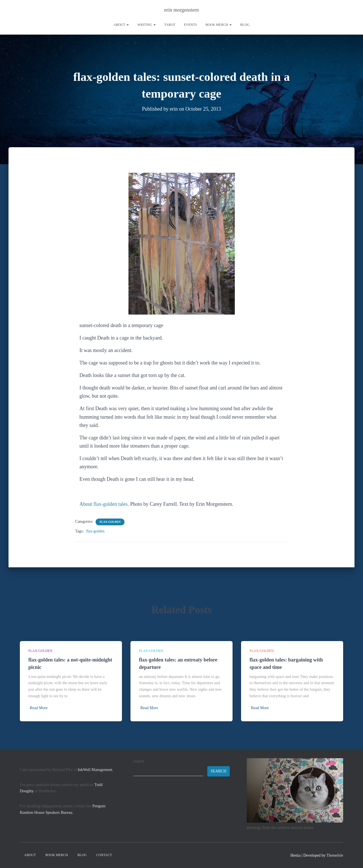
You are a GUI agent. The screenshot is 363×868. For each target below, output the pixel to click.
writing (146, 25)
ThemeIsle (335, 855)
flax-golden (110, 522)
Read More (39, 708)
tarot (170, 25)
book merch (219, 25)
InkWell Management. (95, 770)
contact (104, 855)
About (121, 25)
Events (190, 25)
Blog (245, 25)
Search (139, 761)
